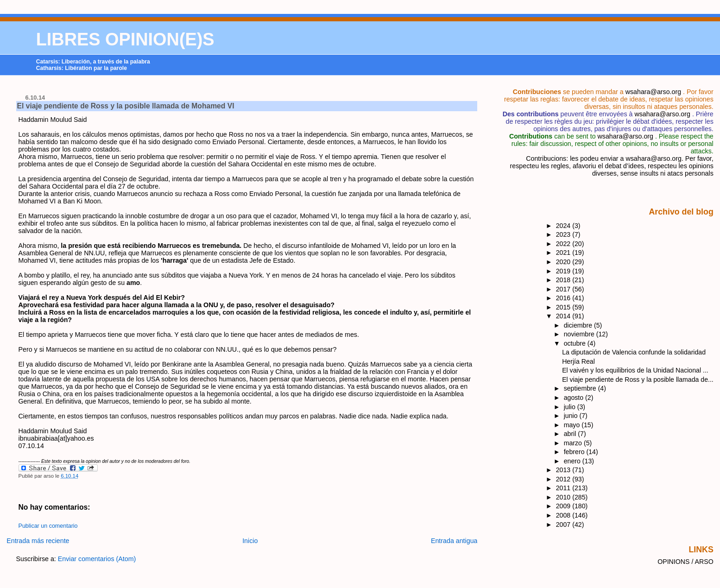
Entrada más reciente (38, 541)
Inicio (250, 541)
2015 (564, 307)
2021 (564, 253)
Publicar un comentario (48, 526)
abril (571, 434)
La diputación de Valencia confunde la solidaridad (634, 352)
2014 (564, 316)
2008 (564, 515)
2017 (564, 289)
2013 (564, 470)
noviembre (580, 334)
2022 (564, 244)
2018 (564, 280)
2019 (564, 271)
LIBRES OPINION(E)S (125, 39)
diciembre (579, 325)
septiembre (581, 388)
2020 (564, 262)
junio (572, 416)
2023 (564, 234)
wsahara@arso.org (653, 92)
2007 (564, 525)
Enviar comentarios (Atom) (97, 559)
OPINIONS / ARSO (685, 562)
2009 (564, 506)
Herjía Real (578, 361)
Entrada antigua (454, 541)
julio (571, 407)
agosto (575, 398)
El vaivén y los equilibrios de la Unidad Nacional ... (635, 370)
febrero (575, 452)
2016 (564, 298)
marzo (574, 443)
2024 (564, 226)
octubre (576, 343)
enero (573, 461)
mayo (573, 425)
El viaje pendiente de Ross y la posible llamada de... (638, 379)
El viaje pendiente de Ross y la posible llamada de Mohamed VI (126, 106)
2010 (564, 497)
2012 (564, 479)
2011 (564, 488)
